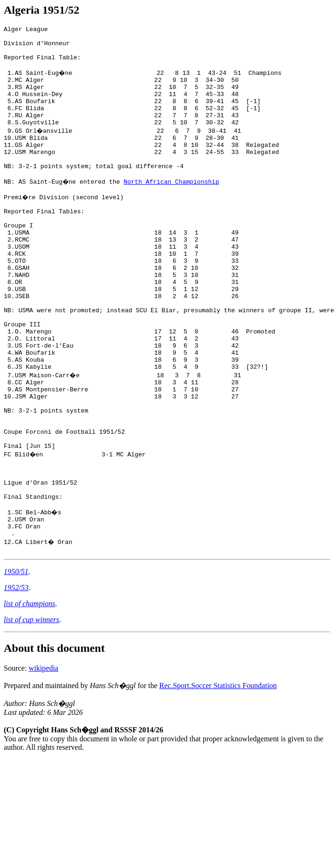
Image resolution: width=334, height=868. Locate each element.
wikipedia (44, 760)
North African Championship (172, 208)
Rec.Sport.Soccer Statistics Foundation (218, 777)
